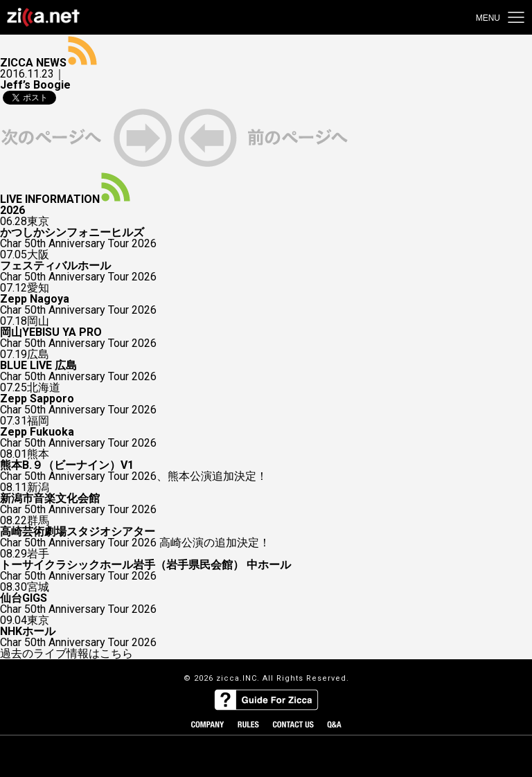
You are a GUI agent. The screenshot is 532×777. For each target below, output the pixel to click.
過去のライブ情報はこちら (66, 654)
